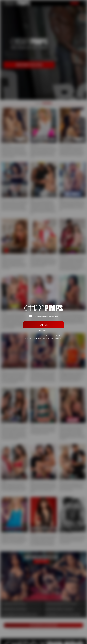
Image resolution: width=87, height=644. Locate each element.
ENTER (44, 325)
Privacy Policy (44, 336)
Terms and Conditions (56, 336)
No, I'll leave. (44, 330)
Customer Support (56, 338)
